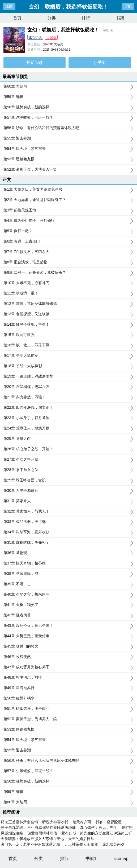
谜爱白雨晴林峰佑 (42, 833)
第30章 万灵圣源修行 (69, 491)
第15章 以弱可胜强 (69, 335)
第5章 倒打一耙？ (69, 231)
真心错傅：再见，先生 (99, 828)
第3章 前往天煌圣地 (69, 210)
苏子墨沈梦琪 (12, 828)
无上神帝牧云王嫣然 (81, 844)
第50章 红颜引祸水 (69, 698)
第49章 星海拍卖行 (69, 688)
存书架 (100, 62)
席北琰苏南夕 (113, 844)
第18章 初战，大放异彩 (69, 366)
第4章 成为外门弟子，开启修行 (69, 221)
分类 (52, 18)
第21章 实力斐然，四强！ (69, 397)
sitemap (121, 859)
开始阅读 (35, 62)
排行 (86, 18)
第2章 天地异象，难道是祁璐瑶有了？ (69, 200)
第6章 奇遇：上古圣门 (69, 241)
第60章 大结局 (53, 44)
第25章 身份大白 (69, 439)
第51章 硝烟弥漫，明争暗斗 (69, 709)
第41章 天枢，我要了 (69, 605)
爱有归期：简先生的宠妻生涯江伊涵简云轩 (97, 833)
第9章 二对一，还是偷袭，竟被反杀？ (69, 273)
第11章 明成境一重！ (69, 293)
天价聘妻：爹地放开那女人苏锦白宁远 (32, 839)
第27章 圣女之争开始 (69, 460)
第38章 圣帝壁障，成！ (69, 574)
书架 (120, 18)
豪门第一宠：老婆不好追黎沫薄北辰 (31, 844)
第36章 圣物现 (69, 553)
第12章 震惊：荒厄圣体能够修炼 (69, 304)
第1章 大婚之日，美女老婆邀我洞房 (69, 190)
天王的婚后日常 (81, 839)
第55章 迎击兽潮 (69, 138)
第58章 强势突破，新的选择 (69, 107)
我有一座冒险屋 (109, 822)
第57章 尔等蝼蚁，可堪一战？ (69, 118)
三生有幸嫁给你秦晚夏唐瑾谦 (52, 828)
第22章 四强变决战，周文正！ (69, 408)
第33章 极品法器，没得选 (69, 522)
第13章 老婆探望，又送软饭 (69, 314)
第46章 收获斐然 (69, 657)
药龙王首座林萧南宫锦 (19, 822)
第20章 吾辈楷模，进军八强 (69, 387)
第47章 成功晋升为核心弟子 (69, 667)
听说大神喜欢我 (55, 822)
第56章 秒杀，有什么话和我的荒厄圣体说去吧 (69, 128)
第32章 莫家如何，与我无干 (69, 511)
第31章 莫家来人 (69, 501)
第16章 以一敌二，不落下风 (69, 345)
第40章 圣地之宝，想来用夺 (69, 595)
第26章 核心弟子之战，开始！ (69, 449)
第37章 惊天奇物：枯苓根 (69, 563)
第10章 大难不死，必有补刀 (69, 283)
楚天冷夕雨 (82, 822)
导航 (128, 6)
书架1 (91, 859)
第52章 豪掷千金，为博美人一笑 (69, 170)
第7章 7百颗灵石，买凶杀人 (69, 252)
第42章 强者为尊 (69, 615)
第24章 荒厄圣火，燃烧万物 (69, 428)
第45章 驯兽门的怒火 (69, 646)
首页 (17, 18)
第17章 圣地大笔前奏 (69, 356)
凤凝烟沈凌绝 (12, 833)
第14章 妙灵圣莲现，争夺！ (69, 325)
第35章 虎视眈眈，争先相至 (69, 543)
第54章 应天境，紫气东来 (69, 149)
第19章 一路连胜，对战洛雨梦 (69, 376)
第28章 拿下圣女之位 (69, 470)
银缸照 (127, 828)
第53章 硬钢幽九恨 (69, 159)
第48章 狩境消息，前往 (69, 678)
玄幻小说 (35, 37)
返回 (9, 6)
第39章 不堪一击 (69, 584)
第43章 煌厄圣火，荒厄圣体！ (69, 626)
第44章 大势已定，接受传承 (69, 636)
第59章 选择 (69, 97)
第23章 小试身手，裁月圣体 (69, 418)
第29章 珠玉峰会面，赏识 (69, 480)
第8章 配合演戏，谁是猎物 (69, 262)
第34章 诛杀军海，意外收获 (69, 532)
